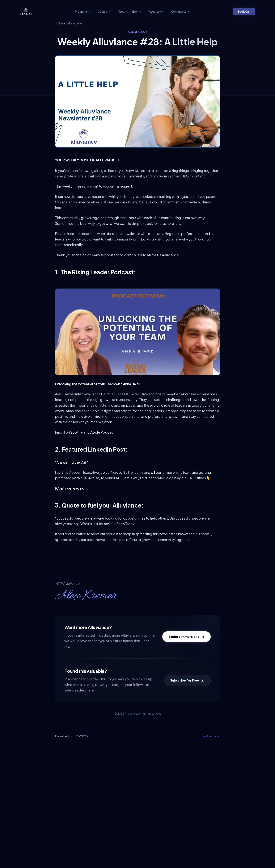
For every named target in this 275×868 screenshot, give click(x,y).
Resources (156, 11)
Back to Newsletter (69, 23)
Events (137, 11)
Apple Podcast (102, 432)
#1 (153, 472)
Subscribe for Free (187, 680)
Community (180, 11)
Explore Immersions (186, 637)
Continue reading (70, 488)
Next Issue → (211, 736)
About (122, 11)
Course (104, 11)
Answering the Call (72, 462)
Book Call (244, 11)
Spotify (77, 432)
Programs (83, 11)
